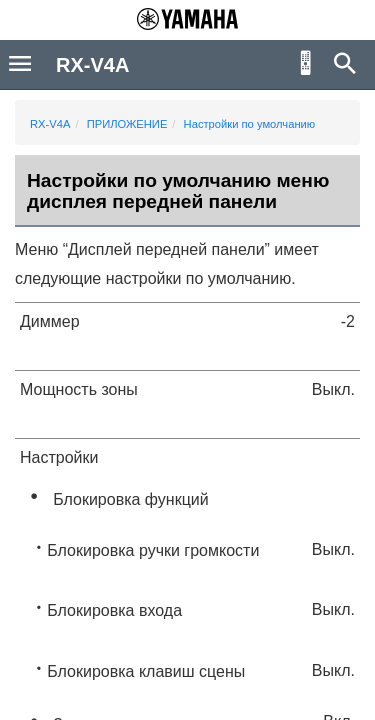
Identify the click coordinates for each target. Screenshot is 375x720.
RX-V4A (50, 124)
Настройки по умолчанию (250, 124)
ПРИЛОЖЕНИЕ (127, 124)
